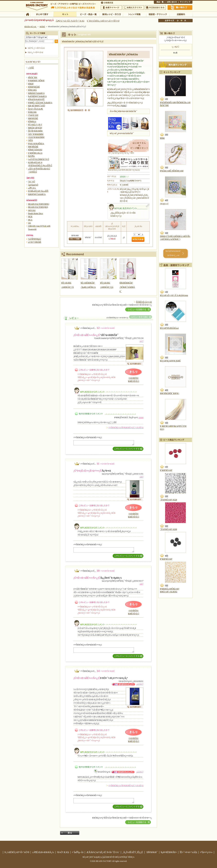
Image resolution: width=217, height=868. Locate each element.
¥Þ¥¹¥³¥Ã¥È (33, 118)
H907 (124, 106)
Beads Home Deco (36, 213)
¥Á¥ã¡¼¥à (32, 112)
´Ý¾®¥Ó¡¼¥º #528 (169, 500)
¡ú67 (141, 477)
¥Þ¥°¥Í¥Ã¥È (33, 147)
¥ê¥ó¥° (31, 84)
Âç (185, 21)
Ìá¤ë (70, 833)
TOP (27, 14)
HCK (30, 217)
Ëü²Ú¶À (31, 156)
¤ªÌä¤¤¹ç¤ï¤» (172, 2)
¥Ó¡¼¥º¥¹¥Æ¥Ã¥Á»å (169, 328)
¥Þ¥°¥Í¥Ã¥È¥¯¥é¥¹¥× (170, 393)
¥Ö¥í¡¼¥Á (32, 90)
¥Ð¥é (162, 138)
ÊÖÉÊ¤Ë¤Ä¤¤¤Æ (144, 302)
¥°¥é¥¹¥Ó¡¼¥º (166, 470)
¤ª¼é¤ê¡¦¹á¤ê (33, 115)
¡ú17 (141, 341)
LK (29, 223)
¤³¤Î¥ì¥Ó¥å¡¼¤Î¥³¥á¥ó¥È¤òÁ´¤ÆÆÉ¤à (126, 428)
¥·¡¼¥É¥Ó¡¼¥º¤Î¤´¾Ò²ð (17, 852)
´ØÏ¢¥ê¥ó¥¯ (152, 852)
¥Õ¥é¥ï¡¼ (32, 121)
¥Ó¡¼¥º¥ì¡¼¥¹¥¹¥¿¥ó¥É (170, 361)
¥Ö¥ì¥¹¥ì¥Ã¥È (34, 87)
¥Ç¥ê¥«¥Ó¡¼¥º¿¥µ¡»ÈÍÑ (38, 191)
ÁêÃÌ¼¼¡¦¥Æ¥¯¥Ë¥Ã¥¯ (158, 14)
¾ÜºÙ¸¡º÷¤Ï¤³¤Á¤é (36, 48)
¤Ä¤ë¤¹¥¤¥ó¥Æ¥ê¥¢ (36, 137)
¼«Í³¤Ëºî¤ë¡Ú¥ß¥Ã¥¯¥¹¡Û (39, 159)
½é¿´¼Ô (32, 182)
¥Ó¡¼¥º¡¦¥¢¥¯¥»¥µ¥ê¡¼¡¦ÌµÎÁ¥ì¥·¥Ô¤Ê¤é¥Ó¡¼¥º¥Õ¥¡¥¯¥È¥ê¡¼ (108, 857)
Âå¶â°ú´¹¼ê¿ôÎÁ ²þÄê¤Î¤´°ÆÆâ (70, 21)
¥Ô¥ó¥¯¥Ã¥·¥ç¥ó (35, 150)
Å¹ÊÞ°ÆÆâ (181, 14)
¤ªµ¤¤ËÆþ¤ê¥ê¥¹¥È (133, 8)
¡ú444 (141, 417)
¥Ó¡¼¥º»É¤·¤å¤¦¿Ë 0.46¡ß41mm (174, 295)
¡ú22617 (140, 684)
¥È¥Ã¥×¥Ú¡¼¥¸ (31, 27)
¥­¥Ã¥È (65, 14)
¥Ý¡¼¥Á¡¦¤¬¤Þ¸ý (35, 125)
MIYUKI (32, 210)
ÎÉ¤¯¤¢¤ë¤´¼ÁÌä (188, 852)
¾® (178, 21)
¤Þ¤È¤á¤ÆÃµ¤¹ (42, 14)
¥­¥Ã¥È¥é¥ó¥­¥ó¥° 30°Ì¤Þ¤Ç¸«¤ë (173, 253)
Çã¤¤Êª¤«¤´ (180, 7)
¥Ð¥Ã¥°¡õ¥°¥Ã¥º (35, 128)
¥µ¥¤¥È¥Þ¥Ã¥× (185, 2)
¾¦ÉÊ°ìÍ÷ (159, 2)
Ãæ (181, 21)
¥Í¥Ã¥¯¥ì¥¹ (33, 77)
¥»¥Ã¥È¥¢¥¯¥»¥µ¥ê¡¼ (37, 96)
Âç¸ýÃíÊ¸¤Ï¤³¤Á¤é (155, 8)
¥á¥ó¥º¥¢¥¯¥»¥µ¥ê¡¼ (37, 194)
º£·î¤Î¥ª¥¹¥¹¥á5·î (35, 239)
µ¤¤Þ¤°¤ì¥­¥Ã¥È (35, 242)
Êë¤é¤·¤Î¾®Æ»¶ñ (35, 109)
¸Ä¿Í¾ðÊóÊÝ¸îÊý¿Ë (133, 852)
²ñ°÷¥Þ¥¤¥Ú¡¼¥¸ (111, 8)
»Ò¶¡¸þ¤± (32, 188)
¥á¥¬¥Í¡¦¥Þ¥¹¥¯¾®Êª (37, 106)
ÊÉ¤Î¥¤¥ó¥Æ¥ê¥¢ (35, 131)
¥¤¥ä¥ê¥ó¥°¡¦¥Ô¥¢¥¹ (36, 81)
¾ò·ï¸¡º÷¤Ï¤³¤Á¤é (35, 52)
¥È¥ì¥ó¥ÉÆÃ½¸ (135, 14)
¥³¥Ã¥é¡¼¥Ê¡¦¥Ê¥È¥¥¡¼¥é (172, 171)
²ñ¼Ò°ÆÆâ (63, 852)
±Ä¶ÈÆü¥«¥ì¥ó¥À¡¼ (43, 852)
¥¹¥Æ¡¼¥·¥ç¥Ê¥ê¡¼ (36, 144)
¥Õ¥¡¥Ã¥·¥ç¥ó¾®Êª (36, 99)
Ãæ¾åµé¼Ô (33, 185)
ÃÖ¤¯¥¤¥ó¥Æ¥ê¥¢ (36, 134)
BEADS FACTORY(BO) (38, 207)
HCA (30, 220)
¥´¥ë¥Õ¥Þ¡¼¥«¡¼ (35, 153)
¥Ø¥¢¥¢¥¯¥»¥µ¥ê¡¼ (36, 93)
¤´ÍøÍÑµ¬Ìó (78, 852)
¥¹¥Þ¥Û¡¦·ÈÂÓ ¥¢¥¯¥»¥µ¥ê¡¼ (40, 103)
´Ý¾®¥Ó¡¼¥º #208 (169, 529)
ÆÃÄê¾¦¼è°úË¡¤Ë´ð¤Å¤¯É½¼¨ (103, 852)
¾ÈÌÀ (31, 140)
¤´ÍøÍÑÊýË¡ (107, 2)
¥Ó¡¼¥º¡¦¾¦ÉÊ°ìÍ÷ (88, 14)
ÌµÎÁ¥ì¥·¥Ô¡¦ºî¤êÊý (111, 14)
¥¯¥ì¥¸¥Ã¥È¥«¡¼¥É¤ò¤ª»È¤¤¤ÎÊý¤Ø (103, 21)
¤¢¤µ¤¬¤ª (164, 204)
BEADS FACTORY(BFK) (39, 204)
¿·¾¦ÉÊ (31, 68)
